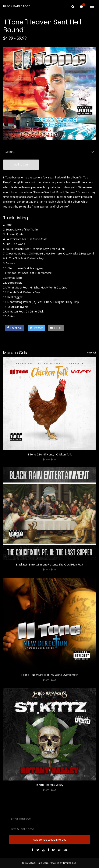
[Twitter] (36, 328)
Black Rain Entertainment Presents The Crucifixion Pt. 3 (49, 565)
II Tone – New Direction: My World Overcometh (49, 675)
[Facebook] (15, 328)
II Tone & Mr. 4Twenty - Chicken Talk (50, 454)
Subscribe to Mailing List (49, 840)
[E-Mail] (56, 328)
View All (91, 353)
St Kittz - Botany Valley (49, 785)
